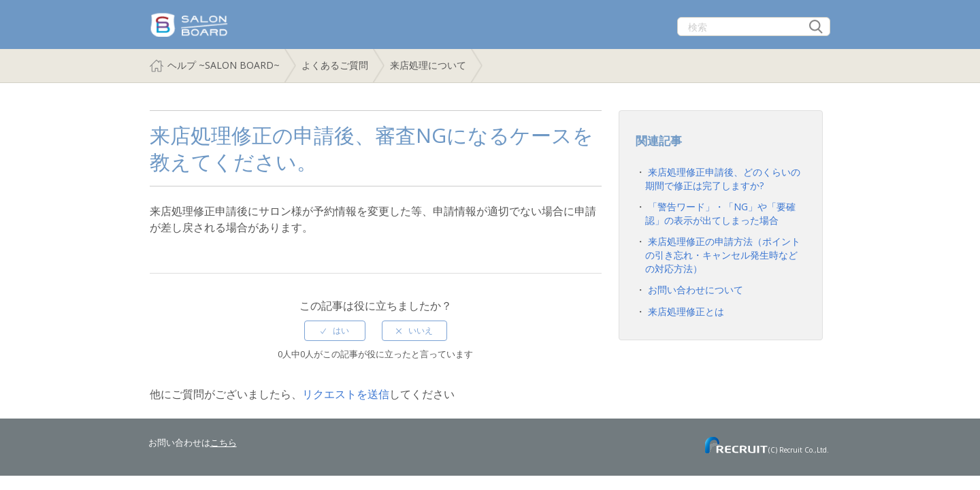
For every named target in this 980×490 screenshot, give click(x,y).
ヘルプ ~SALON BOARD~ (224, 65)
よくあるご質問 (335, 65)
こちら (224, 442)
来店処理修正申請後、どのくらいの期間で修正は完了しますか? (723, 179)
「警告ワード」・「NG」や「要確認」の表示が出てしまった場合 (720, 213)
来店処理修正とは (686, 311)
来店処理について (428, 65)
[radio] (335, 331)
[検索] (754, 27)
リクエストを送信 (346, 394)
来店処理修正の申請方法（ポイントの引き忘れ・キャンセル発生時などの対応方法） (723, 255)
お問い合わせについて (696, 290)
